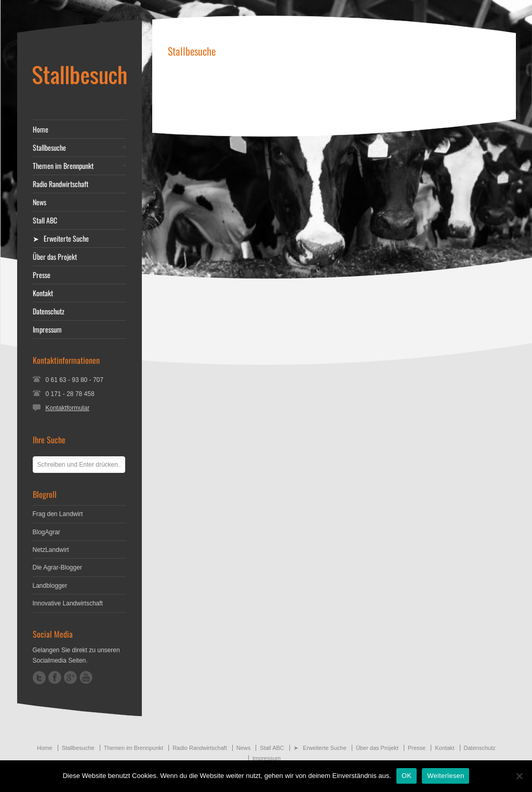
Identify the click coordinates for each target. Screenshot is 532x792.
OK (407, 776)
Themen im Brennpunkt (63, 166)
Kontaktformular (68, 408)
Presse (42, 275)
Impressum (47, 329)
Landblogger (50, 586)
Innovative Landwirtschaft (68, 603)
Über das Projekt (55, 257)
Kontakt (43, 293)
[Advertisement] (334, 95)
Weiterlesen (445, 776)
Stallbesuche (49, 148)
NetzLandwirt (51, 550)
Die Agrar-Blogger (57, 567)
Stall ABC (45, 220)
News (39, 202)
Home (41, 129)
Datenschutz (49, 311)
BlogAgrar (46, 532)
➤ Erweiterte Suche (61, 239)
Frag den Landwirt (58, 514)
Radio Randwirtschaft (61, 184)
